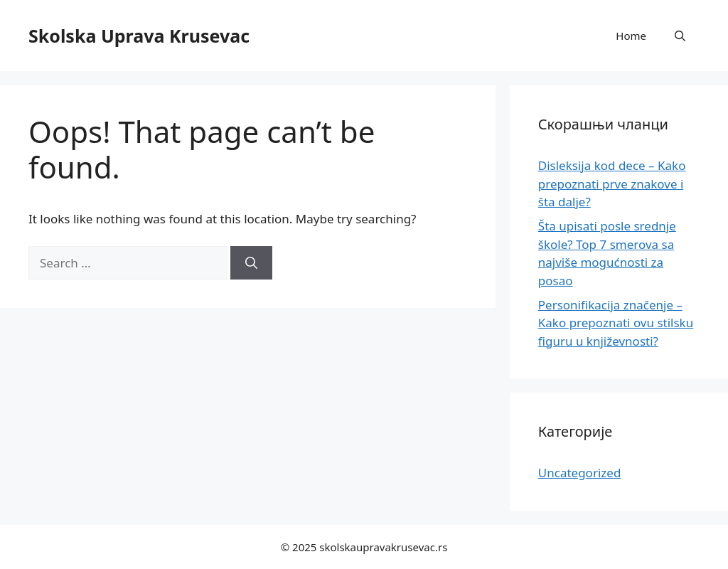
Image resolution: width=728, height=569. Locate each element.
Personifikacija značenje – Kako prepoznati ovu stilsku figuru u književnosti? (616, 323)
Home (631, 36)
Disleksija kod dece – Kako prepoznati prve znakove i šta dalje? (612, 184)
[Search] (251, 263)
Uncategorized (580, 473)
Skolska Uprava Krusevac (139, 36)
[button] (680, 36)
